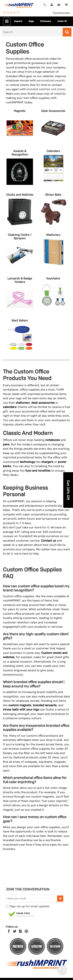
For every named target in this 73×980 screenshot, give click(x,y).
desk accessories (43, 403)
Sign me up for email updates (30, 906)
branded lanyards (45, 705)
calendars (10, 407)
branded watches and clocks (46, 89)
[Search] (32, 32)
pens (6, 444)
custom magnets (20, 705)
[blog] (20, 931)
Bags (31, 21)
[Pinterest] (26, 931)
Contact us (49, 541)
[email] (32, 899)
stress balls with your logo (21, 710)
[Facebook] (9, 931)
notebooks (53, 440)
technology (27, 462)
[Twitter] (15, 931)
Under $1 (62, 21)
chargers (47, 462)
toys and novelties (38, 471)
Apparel (18, 21)
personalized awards (51, 80)
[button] (68, 490)
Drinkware (46, 21)
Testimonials (61, 13)
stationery (23, 403)
